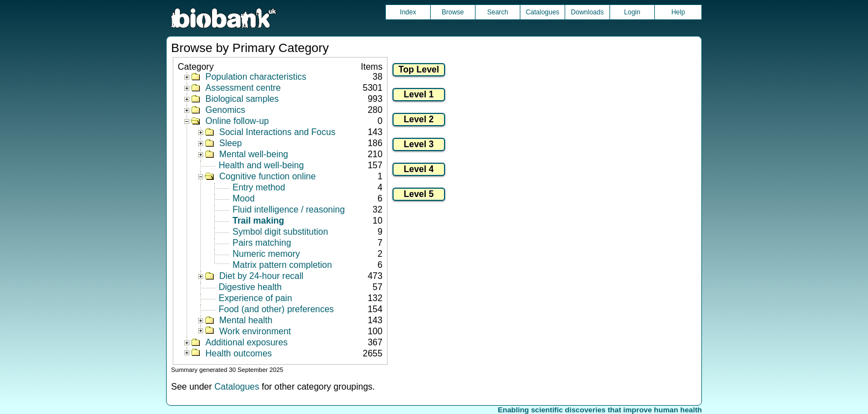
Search (498, 12)
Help (678, 12)
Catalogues (543, 12)
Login (632, 12)
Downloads (587, 12)
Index (408, 12)
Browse (453, 12)
